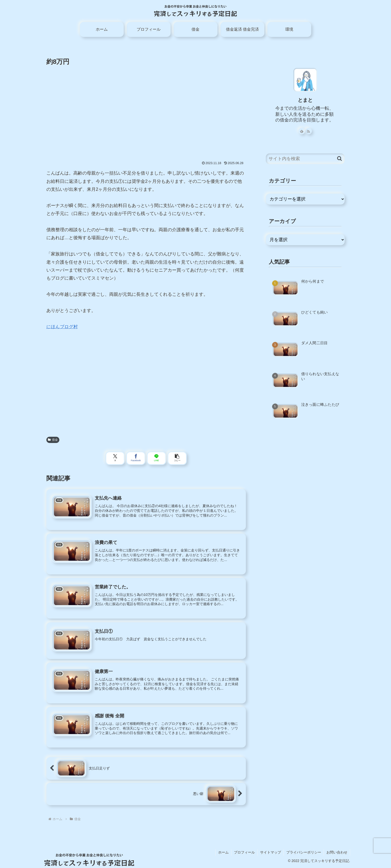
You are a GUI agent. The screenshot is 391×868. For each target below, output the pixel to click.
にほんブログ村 (62, 327)
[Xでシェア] (115, 458)
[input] (305, 159)
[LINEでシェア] (156, 458)
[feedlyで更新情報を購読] (302, 131)
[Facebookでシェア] (136, 458)
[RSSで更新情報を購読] (309, 131)
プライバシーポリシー (304, 852)
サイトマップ (271, 852)
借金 (53, 440)
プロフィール (244, 852)
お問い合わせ (337, 852)
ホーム (223, 852)
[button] (177, 458)
